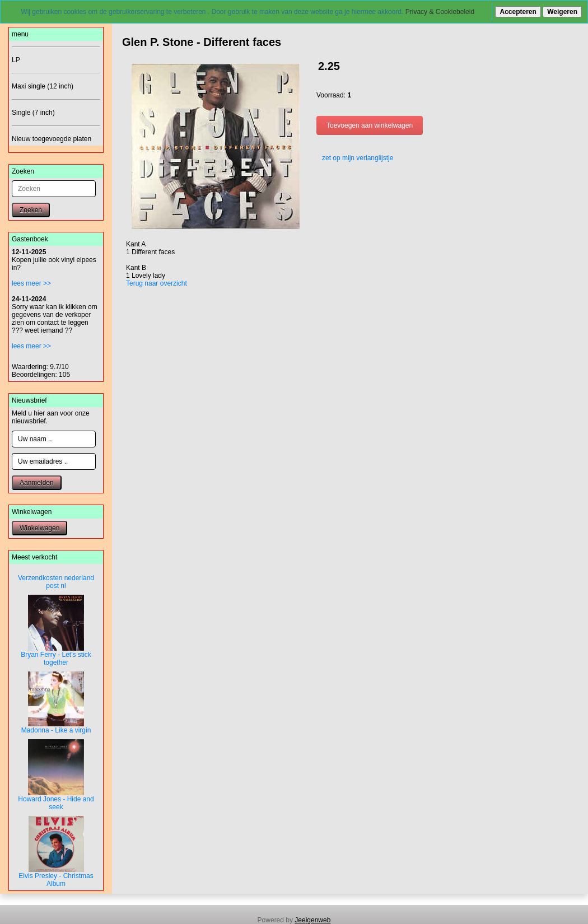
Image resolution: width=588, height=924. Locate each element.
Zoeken (31, 210)
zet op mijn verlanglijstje (355, 158)
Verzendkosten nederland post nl (56, 582)
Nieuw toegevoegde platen (52, 139)
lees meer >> (31, 283)
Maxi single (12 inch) (43, 86)
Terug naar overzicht (157, 283)
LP (16, 60)
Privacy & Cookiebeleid (440, 12)
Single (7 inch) (33, 113)
